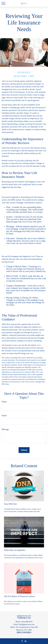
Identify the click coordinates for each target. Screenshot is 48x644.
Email (4, 416)
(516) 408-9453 (27, 622)
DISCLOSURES (24, 632)
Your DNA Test (10, 504)
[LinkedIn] (26, 641)
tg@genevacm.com (24, 616)
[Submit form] (24, 450)
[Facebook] (22, 641)
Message (5, 429)
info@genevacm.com (27, 624)
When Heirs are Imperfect (15, 550)
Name (4, 402)
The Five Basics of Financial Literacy (19, 596)
